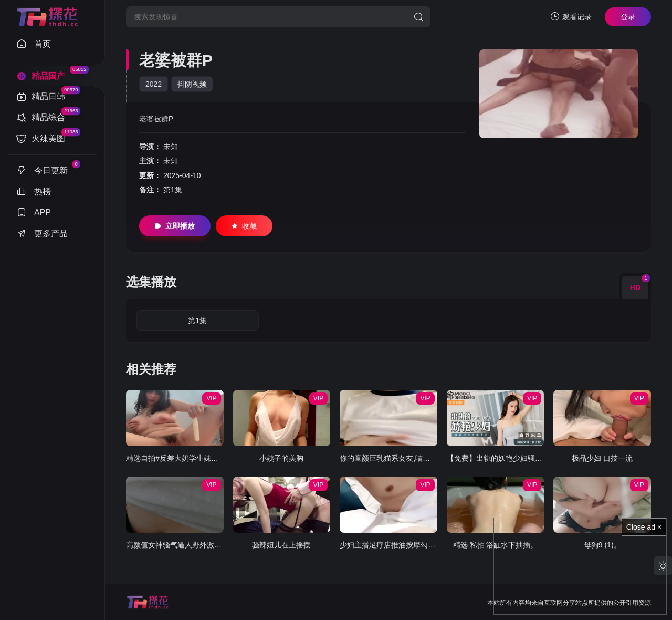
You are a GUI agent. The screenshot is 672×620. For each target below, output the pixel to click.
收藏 (244, 226)
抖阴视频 (192, 84)
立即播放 (175, 226)
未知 (171, 147)
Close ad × (644, 527)
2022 (154, 84)
